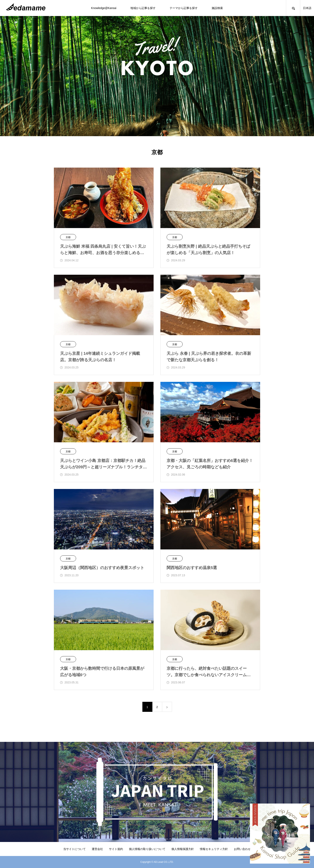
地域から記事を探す (143, 8)
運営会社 (97, 849)
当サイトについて (74, 849)
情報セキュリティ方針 (214, 849)
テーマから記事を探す (184, 8)
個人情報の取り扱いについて (147, 849)
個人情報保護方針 (183, 849)
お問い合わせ (242, 849)
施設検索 (217, 8)
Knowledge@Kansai (104, 8)
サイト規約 (116, 849)
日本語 (307, 8)
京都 (68, 237)
